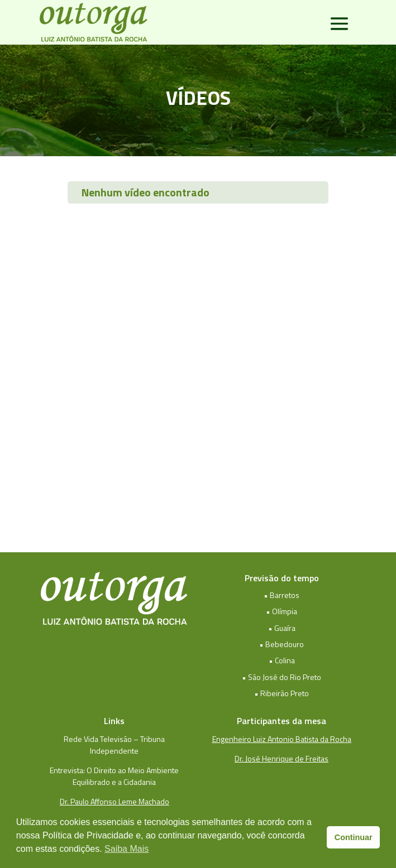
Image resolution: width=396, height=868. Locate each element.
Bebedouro (285, 644)
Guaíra (285, 628)
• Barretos (282, 595)
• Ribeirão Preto (282, 693)
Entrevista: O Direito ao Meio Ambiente (114, 770)
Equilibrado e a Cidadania (114, 782)
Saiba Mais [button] (127, 849)
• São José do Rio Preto (282, 677)
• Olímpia (282, 611)
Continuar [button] (354, 837)
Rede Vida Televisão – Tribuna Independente (114, 745)
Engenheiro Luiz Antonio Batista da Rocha (282, 739)
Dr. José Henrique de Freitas (282, 758)
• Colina (282, 660)
